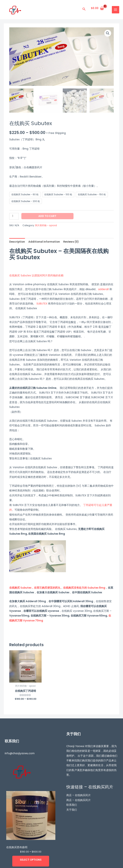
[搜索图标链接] (84, 10)
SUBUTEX (42, 304)
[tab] (17, 242)
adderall (103, 289)
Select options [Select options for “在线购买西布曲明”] (31, 860)
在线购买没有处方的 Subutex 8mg (84, 588)
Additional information (44, 242)
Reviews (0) (71, 242)
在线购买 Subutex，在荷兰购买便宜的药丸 (35, 588)
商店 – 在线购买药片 (79, 795)
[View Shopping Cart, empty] (97, 8)
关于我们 (72, 810)
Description (17, 242)
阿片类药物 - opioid (46, 226)
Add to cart (47, 216)
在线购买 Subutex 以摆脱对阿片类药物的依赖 (36, 276)
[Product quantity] (14, 216)
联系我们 (72, 805)
